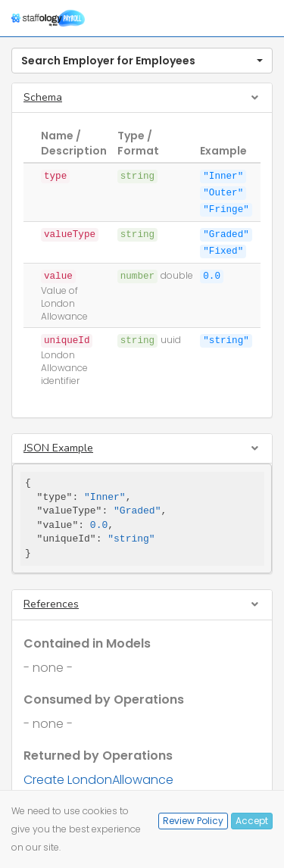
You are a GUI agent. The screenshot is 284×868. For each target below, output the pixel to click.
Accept (252, 821)
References (51, 604)
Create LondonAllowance (98, 780)
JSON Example (58, 448)
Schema (43, 97)
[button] (142, 61)
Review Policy (193, 821)
